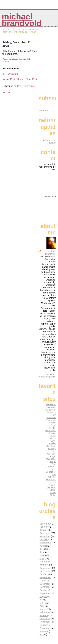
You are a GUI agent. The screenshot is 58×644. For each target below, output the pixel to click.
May (42, 555)
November (45, 536)
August (43, 546)
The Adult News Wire (51, 482)
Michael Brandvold (22, 20)
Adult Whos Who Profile (52, 439)
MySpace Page (51, 460)
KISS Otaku (52, 494)
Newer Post (9, 79)
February (44, 527)
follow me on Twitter (49, 141)
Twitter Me (50, 410)
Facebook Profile (50, 421)
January (44, 530)
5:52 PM (6, 61)
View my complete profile (47, 375)
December (45, 533)
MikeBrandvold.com (50, 406)
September (45, 524)
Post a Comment (10, 74)
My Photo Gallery (51, 447)
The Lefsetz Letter (52, 467)
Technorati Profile (50, 432)
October (44, 539)
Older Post (31, 79)
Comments (41, 110)
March (43, 581)
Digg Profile (52, 426)
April (42, 558)
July (42, 549)
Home (20, 79)
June (42, 552)
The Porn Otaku (51, 489)
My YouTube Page (51, 454)
